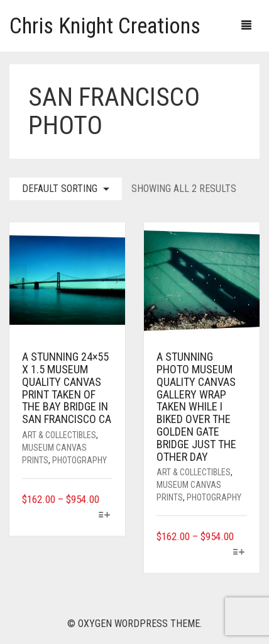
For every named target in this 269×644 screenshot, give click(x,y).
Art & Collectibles (59, 435)
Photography (80, 460)
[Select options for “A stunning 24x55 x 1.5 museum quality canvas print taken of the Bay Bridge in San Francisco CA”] (105, 516)
